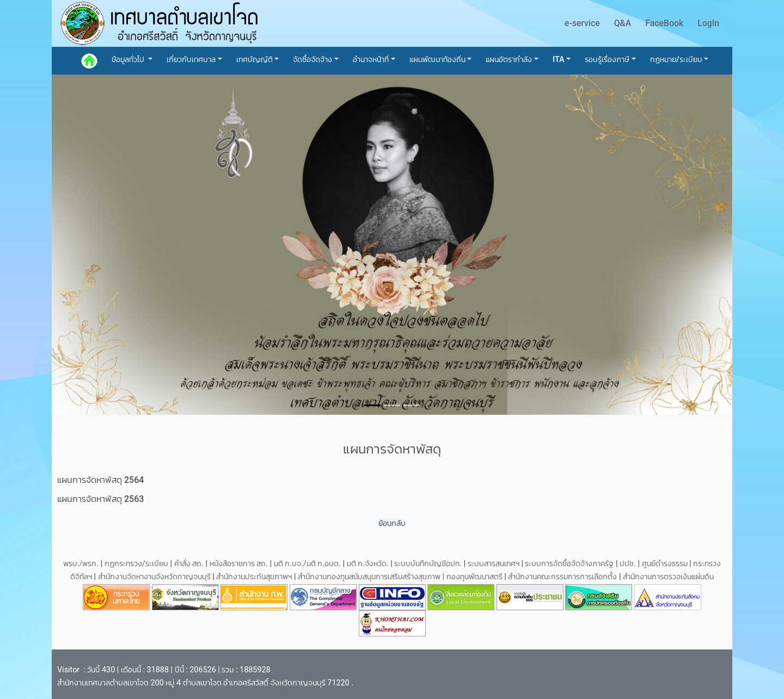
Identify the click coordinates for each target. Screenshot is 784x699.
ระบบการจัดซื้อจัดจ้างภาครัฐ (570, 564)
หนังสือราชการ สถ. (239, 564)
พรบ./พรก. (81, 564)
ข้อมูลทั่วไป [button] (129, 60)
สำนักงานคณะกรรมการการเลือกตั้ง (562, 577)
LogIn (708, 23)
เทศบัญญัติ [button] (255, 60)
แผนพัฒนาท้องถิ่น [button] (437, 60)
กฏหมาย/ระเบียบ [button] (676, 60)
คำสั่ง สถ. (189, 564)
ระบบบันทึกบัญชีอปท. (429, 564)
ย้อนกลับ (392, 523)
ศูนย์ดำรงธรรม (666, 564)
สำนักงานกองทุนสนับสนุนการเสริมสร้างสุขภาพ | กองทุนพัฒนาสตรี (400, 577)
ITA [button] (559, 60)
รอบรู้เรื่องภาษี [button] (607, 60)
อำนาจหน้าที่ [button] (371, 60)
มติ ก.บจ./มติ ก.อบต (306, 564)
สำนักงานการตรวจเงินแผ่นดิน (668, 577)
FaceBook (664, 23)
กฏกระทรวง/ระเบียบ (136, 564)
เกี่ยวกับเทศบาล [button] (191, 60)
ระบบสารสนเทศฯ (495, 564)
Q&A (623, 23)
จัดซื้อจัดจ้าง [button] (313, 60)
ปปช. (629, 564)
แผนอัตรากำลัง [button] (509, 60)
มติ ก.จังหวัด (367, 564)
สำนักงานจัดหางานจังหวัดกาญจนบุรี (155, 577)
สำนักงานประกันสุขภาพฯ (255, 577)
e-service (582, 23)
